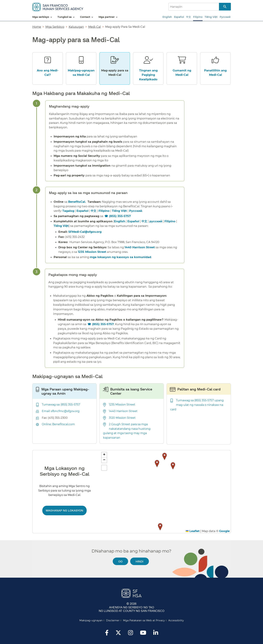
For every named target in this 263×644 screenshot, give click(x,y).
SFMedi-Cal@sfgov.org (85, 232)
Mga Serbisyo (55, 27)
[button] (173, 466)
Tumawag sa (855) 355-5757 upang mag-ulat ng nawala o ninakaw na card (197, 405)
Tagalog (68, 211)
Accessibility (176, 620)
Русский (225, 17)
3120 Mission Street (122, 418)
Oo (120, 561)
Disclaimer (113, 620)
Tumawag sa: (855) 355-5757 (61, 405)
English (167, 17)
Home (37, 27)
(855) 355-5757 (120, 216)
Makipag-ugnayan (91, 620)
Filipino (198, 17)
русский (156, 221)
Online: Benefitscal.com (58, 424)
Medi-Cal (95, 27)
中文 (189, 17)
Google (224, 531)
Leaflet (193, 531)
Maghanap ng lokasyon (64, 510)
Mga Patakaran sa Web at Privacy (144, 620)
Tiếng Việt (211, 17)
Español (179, 17)
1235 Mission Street (92, 252)
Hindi (139, 561)
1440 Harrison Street (140, 247)
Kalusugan (76, 27)
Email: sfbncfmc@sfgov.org (61, 411)
